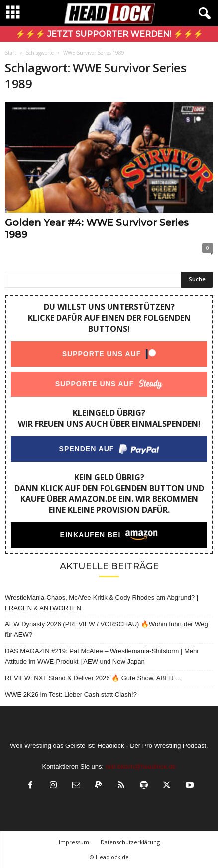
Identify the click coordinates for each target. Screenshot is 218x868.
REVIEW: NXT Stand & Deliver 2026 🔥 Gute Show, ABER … (94, 678)
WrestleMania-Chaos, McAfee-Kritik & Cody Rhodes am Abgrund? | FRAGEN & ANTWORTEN (102, 603)
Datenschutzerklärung (130, 842)
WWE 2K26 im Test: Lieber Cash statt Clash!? (71, 694)
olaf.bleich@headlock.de (141, 767)
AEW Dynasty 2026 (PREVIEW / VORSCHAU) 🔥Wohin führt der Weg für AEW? (107, 629)
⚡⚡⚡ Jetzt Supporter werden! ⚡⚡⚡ (109, 34)
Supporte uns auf (102, 354)
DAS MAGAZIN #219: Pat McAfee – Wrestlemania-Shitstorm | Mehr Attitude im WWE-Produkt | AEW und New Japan (102, 656)
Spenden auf (87, 449)
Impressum (74, 842)
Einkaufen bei (91, 535)
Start (11, 53)
